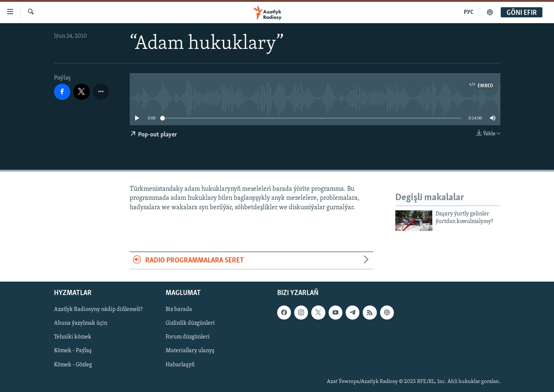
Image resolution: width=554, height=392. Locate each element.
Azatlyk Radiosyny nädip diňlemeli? (98, 309)
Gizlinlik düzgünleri (190, 324)
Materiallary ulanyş (190, 351)
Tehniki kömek (73, 337)
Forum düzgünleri (188, 337)
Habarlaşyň (180, 365)
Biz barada (179, 309)
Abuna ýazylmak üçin (81, 324)
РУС (469, 12)
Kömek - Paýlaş (73, 351)
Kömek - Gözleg (73, 365)
